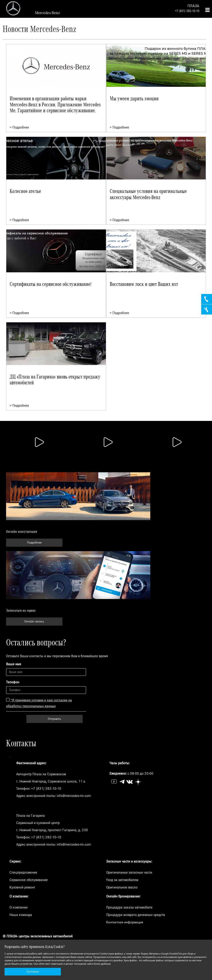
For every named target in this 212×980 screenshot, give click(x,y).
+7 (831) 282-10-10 (187, 11)
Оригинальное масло (122, 887)
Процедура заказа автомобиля (129, 907)
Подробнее (34, 543)
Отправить (54, 719)
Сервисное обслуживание (29, 880)
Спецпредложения (23, 872)
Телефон (13, 682)
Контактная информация (125, 922)
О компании (18, 907)
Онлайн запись (34, 622)
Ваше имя (14, 664)
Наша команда (21, 915)
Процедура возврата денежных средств (136, 915)
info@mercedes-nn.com (74, 796)
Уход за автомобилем (122, 880)
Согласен (33, 972)
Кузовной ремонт (22, 887)
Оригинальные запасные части (129, 872)
